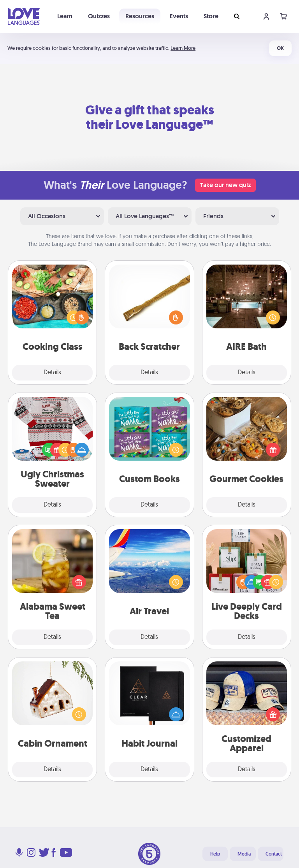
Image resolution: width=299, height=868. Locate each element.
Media (244, 854)
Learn (65, 16)
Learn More (183, 48)
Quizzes (99, 16)
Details (52, 373)
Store (211, 16)
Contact (274, 854)
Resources (140, 16)
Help (215, 854)
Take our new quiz (225, 185)
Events (179, 16)
